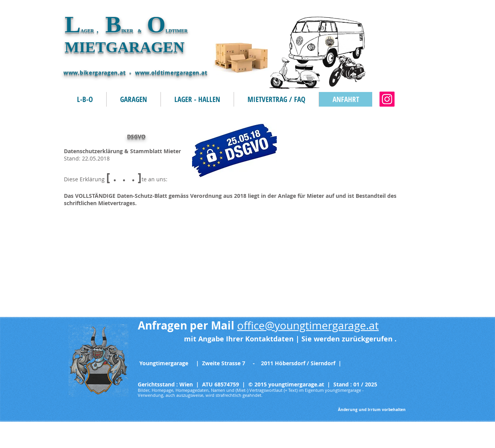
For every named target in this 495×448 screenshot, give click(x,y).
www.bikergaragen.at (94, 73)
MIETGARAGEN (125, 47)
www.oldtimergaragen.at (171, 73)
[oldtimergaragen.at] (387, 99)
